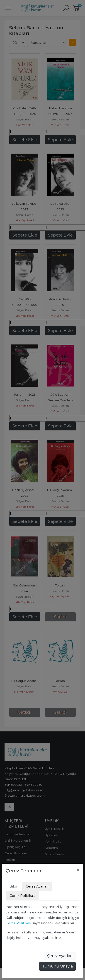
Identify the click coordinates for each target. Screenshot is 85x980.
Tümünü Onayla (57, 966)
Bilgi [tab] (13, 886)
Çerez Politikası (19, 923)
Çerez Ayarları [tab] (37, 886)
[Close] (78, 870)
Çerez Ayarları (60, 956)
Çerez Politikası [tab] (22, 896)
